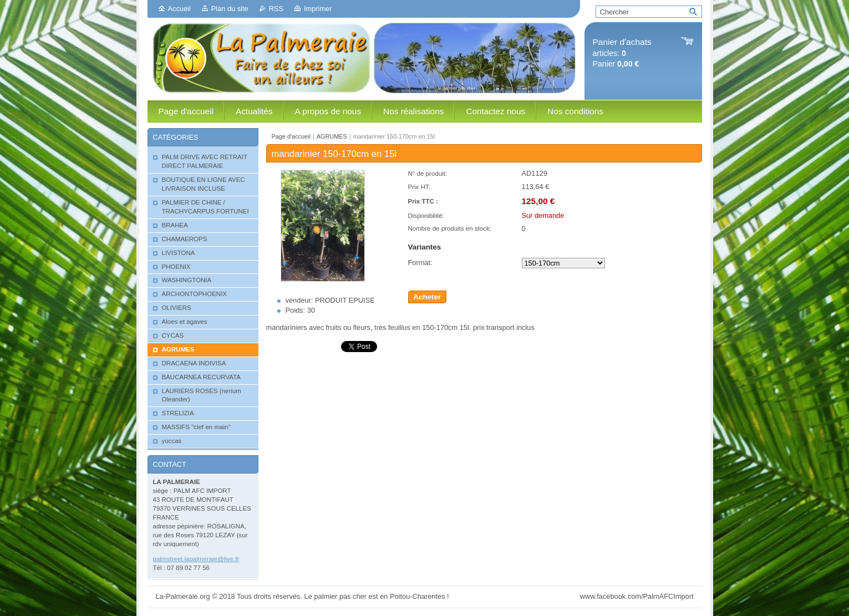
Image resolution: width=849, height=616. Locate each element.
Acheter (428, 297)
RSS (276, 9)
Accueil (179, 9)
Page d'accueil (291, 136)
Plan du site (230, 9)
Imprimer (318, 9)
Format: (420, 263)
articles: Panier (622, 53)
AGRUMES (332, 136)
